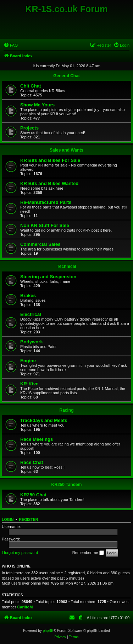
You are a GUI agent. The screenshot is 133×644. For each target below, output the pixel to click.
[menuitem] (11, 45)
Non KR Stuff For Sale (45, 225)
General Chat (66, 76)
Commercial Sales (40, 244)
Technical (66, 266)
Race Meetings (37, 439)
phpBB (48, 631)
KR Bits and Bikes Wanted (49, 183)
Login (8, 519)
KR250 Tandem (67, 485)
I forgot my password (20, 553)
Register (29, 519)
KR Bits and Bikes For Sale (50, 160)
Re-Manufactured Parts (46, 202)
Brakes (28, 295)
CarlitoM (25, 607)
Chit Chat (31, 86)
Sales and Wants (66, 150)
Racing (66, 410)
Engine (28, 361)
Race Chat (32, 462)
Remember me (88, 553)
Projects (29, 128)
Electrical (31, 314)
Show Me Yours (37, 105)
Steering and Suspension (48, 277)
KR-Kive (29, 384)
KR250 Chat (33, 495)
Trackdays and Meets (44, 420)
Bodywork (32, 342)
